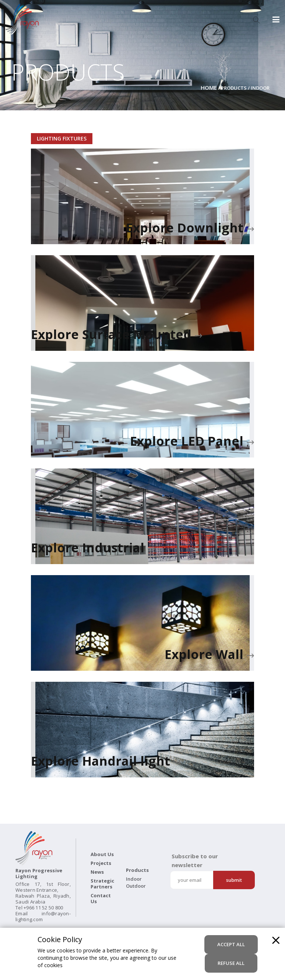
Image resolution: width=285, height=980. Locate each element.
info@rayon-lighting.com (43, 916)
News (97, 872)
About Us (102, 854)
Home (209, 88)
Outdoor (136, 886)
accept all (231, 944)
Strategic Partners (102, 884)
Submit (234, 880)
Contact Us (101, 898)
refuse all (231, 963)
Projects (101, 863)
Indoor (134, 879)
